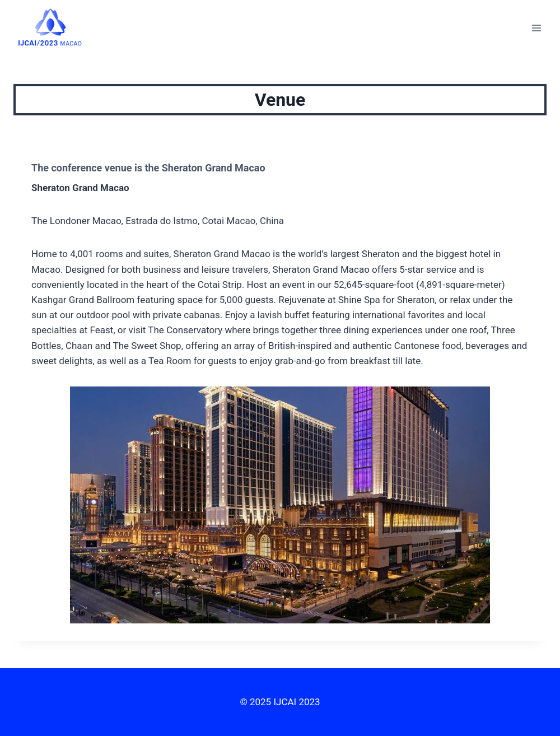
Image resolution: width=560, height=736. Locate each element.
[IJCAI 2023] (50, 27)
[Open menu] (536, 28)
